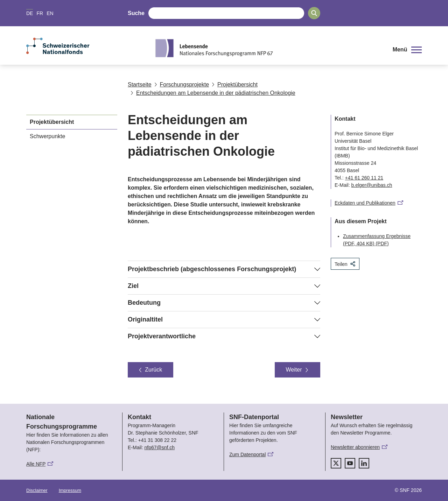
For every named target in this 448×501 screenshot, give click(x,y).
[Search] (314, 13)
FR (40, 13)
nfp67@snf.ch (159, 447)
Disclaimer (37, 490)
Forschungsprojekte (182, 84)
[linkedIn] (364, 463)
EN (50, 13)
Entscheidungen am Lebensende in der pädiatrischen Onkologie (213, 93)
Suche (136, 13)
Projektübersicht (235, 84)
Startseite (140, 84)
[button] (407, 50)
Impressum (70, 490)
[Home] (268, 48)
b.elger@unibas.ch (372, 185)
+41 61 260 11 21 (364, 178)
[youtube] (350, 463)
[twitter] (336, 463)
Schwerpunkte (47, 136)
